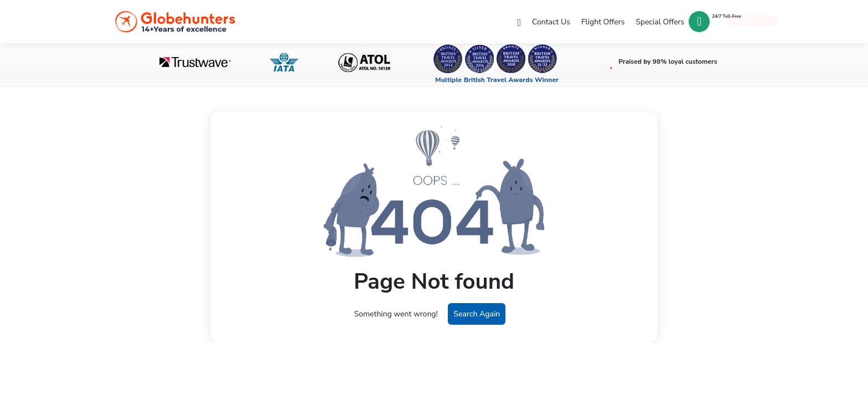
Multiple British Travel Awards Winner (497, 80)
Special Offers (659, 19)
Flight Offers (601, 19)
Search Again (477, 314)
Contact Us (548, 19)
